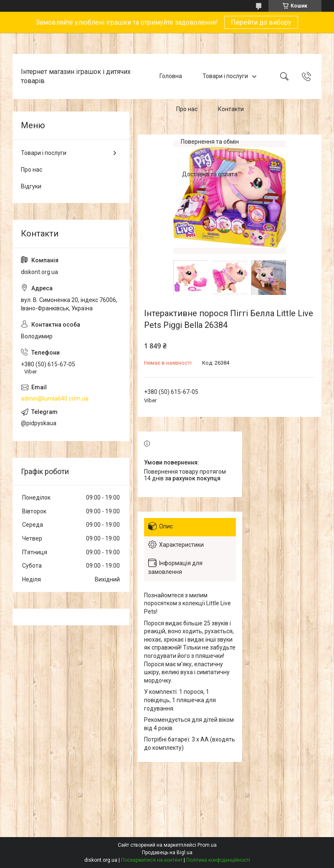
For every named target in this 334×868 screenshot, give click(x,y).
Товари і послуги (225, 76)
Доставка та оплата (210, 175)
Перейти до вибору (261, 22)
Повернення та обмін (210, 142)
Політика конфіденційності (218, 860)
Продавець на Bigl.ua (167, 853)
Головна (171, 76)
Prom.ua (207, 845)
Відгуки (31, 186)
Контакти (231, 109)
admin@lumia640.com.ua (55, 398)
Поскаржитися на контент (152, 860)
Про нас (187, 109)
